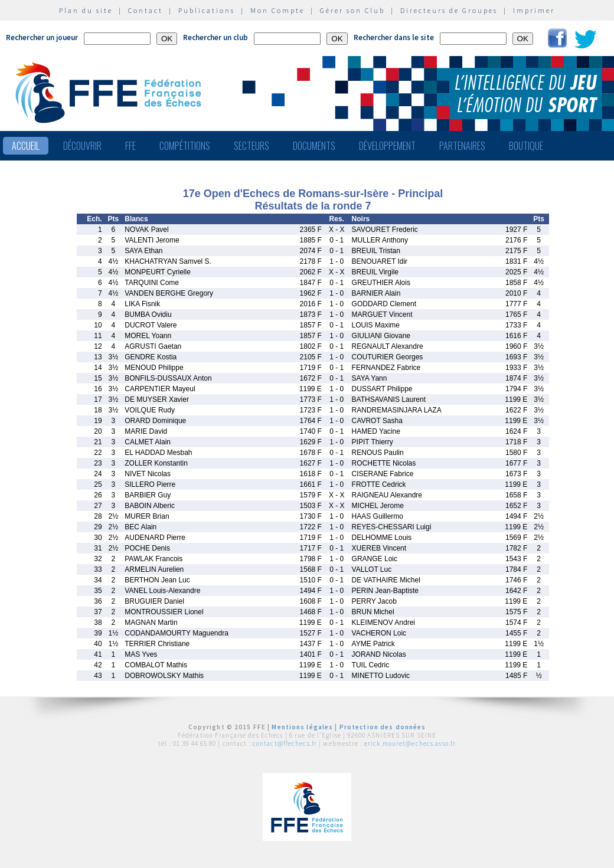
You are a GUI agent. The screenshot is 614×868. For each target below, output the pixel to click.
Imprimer (534, 10)
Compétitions (185, 146)
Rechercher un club (215, 37)
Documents (314, 146)
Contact (146, 10)
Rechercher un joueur (42, 37)
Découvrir (82, 146)
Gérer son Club (352, 10)
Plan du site (86, 10)
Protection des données (383, 727)
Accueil (26, 146)
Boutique (526, 146)
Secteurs (252, 146)
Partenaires (462, 146)
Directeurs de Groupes (449, 10)
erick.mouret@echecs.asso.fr (410, 743)
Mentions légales (302, 727)
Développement (387, 146)
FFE (130, 146)
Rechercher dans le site (394, 37)
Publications (207, 10)
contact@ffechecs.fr (285, 743)
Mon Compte (277, 10)
